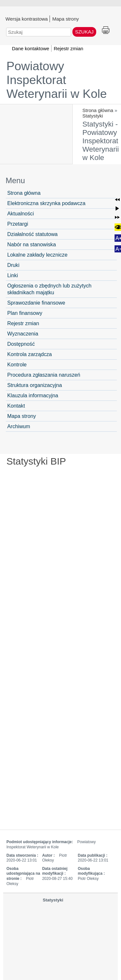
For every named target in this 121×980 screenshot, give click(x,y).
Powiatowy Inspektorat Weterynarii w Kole (57, 80)
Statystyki (93, 116)
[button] (117, 200)
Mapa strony (65, 19)
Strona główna (98, 110)
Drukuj (106, 30)
